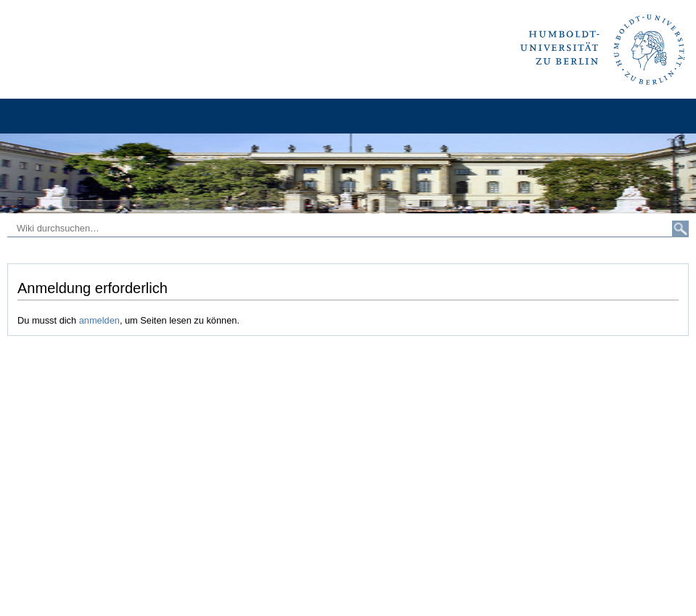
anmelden (99, 320)
